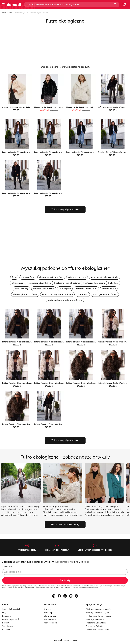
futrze (25, 294)
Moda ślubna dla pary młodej (98, 616)
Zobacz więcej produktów (65, 209)
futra (51, 277)
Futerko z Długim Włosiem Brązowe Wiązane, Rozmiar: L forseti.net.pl (95, 342)
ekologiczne (57, 294)
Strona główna (8, 13)
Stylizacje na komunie (95, 619)
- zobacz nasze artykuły (65, 457)
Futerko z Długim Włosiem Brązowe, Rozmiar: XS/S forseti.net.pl (28, 152)
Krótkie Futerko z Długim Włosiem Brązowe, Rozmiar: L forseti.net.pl (30, 424)
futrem (40, 283)
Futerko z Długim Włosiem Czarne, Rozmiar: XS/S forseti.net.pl (92, 152)
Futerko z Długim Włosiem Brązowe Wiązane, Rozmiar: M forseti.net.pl (63, 342)
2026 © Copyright (70, 640)
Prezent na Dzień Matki (96, 623)
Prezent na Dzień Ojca (95, 626)
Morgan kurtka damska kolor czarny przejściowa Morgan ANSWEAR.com (64, 107)
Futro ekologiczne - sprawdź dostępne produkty (65, 67)
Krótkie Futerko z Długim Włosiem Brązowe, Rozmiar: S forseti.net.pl (94, 383)
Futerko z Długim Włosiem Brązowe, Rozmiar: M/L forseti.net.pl (60, 152)
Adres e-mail (7, 567)
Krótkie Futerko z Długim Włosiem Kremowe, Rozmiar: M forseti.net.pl (31, 383)
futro (14, 277)
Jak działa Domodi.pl (11, 609)
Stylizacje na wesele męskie (98, 612)
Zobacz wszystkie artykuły (65, 524)
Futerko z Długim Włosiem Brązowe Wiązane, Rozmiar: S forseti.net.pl (31, 342)
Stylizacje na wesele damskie (98, 609)
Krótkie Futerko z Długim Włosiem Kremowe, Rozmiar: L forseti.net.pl (62, 383)
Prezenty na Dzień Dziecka (97, 630)
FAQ (4, 612)
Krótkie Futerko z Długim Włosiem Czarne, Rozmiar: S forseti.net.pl (61, 424)
